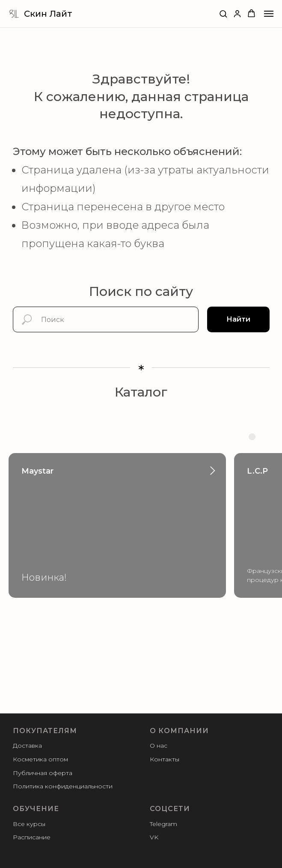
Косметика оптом (40, 759)
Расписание (32, 837)
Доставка (27, 746)
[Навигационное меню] (269, 14)
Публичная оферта (43, 773)
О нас (159, 746)
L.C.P (257, 471)
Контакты (165, 759)
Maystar (37, 471)
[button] (223, 13)
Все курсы (29, 824)
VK (154, 837)
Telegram (163, 824)
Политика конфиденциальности (63, 786)
